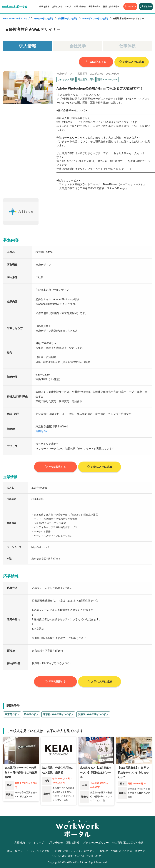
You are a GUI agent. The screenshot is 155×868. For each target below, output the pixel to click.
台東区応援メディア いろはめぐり (75, 851)
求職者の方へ (94, 6)
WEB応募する (96, 62)
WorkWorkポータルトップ (16, 19)
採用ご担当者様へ (111, 6)
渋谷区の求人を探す (68, 19)
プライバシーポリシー (96, 842)
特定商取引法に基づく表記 (128, 842)
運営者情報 (73, 842)
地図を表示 (42, 431)
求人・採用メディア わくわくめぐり (28, 851)
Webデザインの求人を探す (95, 19)
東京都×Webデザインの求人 (58, 714)
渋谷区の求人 (31, 714)
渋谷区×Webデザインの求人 (93, 714)
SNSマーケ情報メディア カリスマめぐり (124, 851)
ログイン (132, 6)
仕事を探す (44, 6)
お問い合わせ (80, 6)
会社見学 (78, 46)
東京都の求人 (12, 714)
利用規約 (20, 842)
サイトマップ (36, 842)
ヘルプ (68, 6)
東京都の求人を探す (44, 19)
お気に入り (57, 6)
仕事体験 (127, 46)
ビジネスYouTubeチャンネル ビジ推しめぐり (77, 855)
